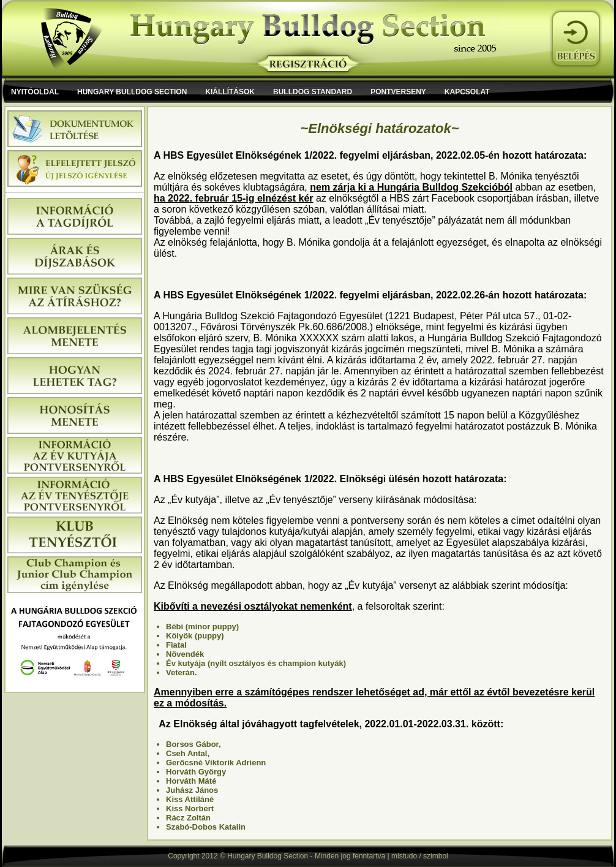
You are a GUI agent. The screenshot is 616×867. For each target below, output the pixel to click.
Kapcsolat (467, 92)
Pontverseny (398, 92)
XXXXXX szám (332, 338)
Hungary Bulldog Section (132, 92)
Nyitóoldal (35, 92)
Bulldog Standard (313, 92)
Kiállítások (230, 92)
